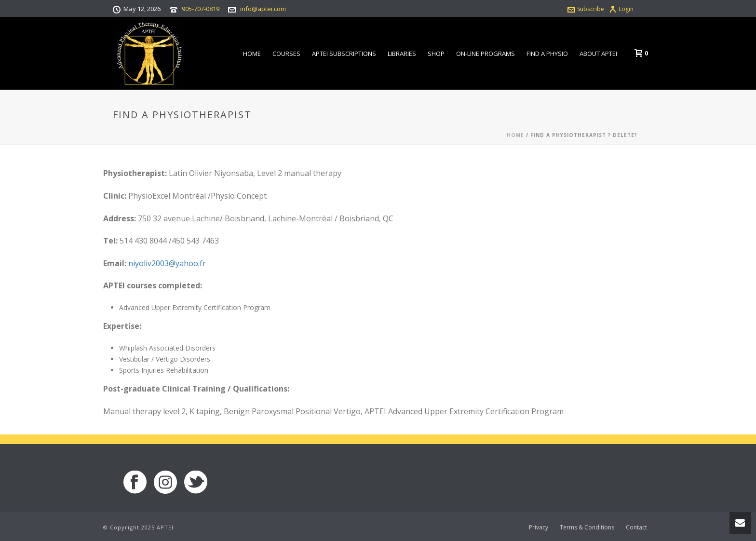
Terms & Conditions (587, 527)
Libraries (402, 54)
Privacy (539, 527)
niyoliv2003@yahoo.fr (167, 263)
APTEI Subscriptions (344, 54)
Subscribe (586, 9)
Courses (286, 54)
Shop (436, 54)
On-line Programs (486, 54)
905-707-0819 (201, 9)
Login (621, 9)
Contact (636, 527)
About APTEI (598, 54)
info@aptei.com (263, 9)
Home (252, 54)
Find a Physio (547, 54)
